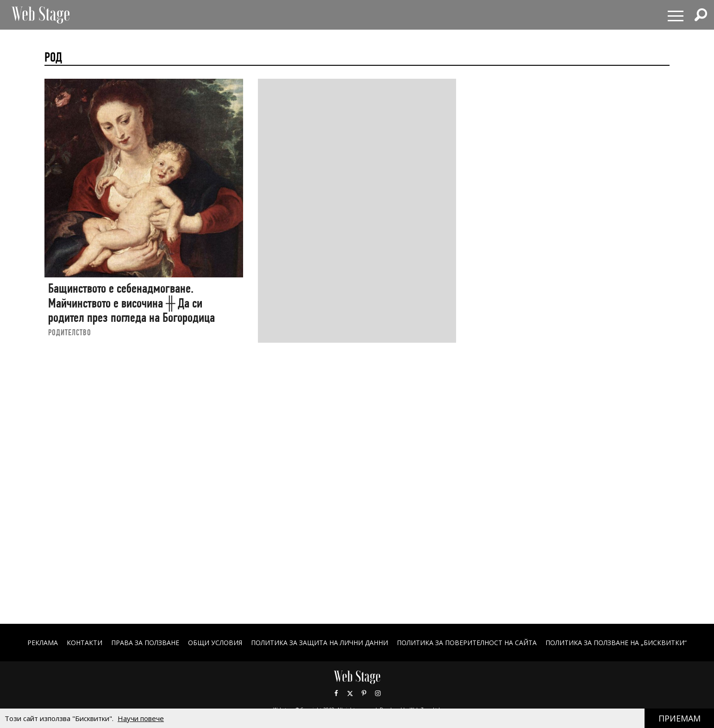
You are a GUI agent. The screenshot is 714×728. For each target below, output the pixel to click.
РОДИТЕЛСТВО (70, 332)
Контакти (85, 643)
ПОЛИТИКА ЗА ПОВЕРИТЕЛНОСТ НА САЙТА (467, 643)
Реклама (43, 643)
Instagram (378, 693)
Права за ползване (145, 643)
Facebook (336, 693)
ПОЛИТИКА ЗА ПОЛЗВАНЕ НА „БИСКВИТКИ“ (616, 643)
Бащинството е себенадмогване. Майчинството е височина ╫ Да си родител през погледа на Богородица (132, 303)
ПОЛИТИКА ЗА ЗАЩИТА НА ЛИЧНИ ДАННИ (319, 643)
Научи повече (141, 718)
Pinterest (364, 693)
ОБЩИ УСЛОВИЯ (215, 643)
